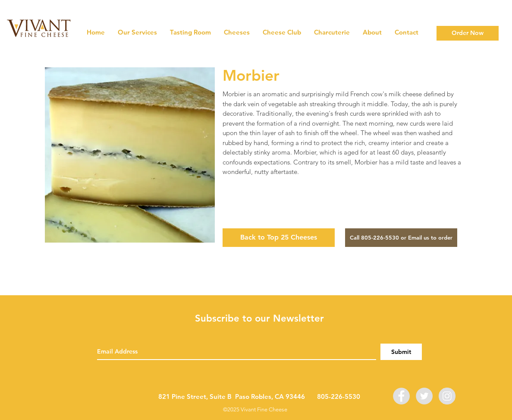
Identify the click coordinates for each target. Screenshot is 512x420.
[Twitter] (424, 396)
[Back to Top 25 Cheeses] (279, 238)
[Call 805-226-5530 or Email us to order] (401, 238)
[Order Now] (468, 33)
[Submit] (401, 352)
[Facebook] (401, 396)
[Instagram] (447, 396)
